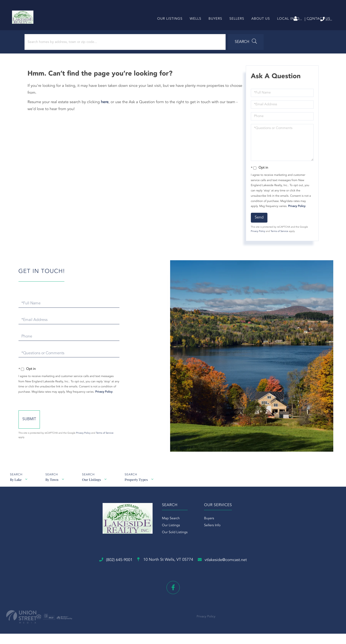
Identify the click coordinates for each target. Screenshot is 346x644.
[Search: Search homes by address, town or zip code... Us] (65, 51)
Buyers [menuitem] (213, 27)
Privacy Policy (296, 216)
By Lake (15, 494)
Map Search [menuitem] (166, 541)
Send (258, 227)
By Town (53, 494)
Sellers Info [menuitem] (212, 548)
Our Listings (94, 494)
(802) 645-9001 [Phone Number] (314, 19)
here (107, 112)
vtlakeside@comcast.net (243, 575)
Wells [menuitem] (193, 27)
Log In (265, 19)
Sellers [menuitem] (235, 27)
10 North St (164, 575)
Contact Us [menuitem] (316, 27)
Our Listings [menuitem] (168, 27)
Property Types (140, 494)
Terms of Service (278, 241)
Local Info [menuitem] (286, 27)
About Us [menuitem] (259, 27)
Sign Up (286, 19)
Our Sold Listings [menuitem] (170, 555)
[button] (133, 51)
